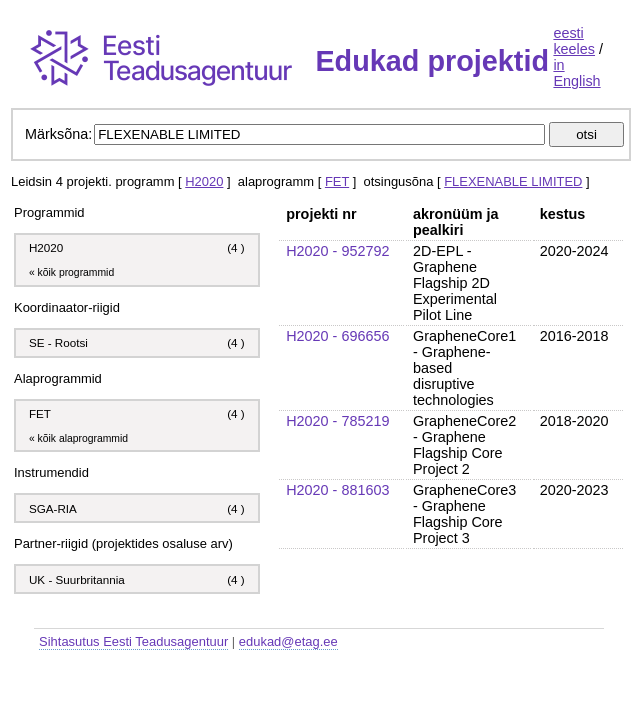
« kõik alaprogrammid (78, 438)
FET (337, 181)
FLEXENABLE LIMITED (513, 181)
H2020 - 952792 (337, 251)
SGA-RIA (54, 508)
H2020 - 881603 (337, 490)
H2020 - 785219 (337, 421)
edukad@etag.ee (288, 641)
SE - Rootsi (58, 342)
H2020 (204, 181)
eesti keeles (574, 41)
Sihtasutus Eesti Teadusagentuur (133, 641)
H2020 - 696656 (337, 336)
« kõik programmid (71, 272)
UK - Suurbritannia (77, 579)
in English (576, 73)
